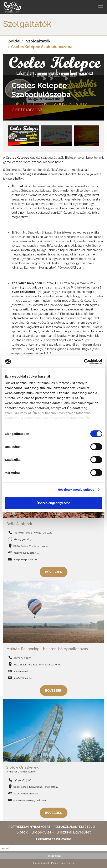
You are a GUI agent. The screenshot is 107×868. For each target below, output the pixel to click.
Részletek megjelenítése (76, 490)
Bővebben (54, 572)
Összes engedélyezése (54, 503)
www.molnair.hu (23, 671)
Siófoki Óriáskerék (22, 767)
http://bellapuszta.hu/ (27, 553)
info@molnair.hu (23, 678)
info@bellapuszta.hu (25, 559)
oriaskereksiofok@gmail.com (30, 800)
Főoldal (14, 41)
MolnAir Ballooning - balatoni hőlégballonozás (47, 649)
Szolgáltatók (38, 41)
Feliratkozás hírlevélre (53, 839)
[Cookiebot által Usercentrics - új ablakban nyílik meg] (84, 362)
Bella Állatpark (19, 524)
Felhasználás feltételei (74, 827)
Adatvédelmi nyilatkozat (29, 827)
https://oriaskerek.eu (26, 794)
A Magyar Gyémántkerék (21, 772)
